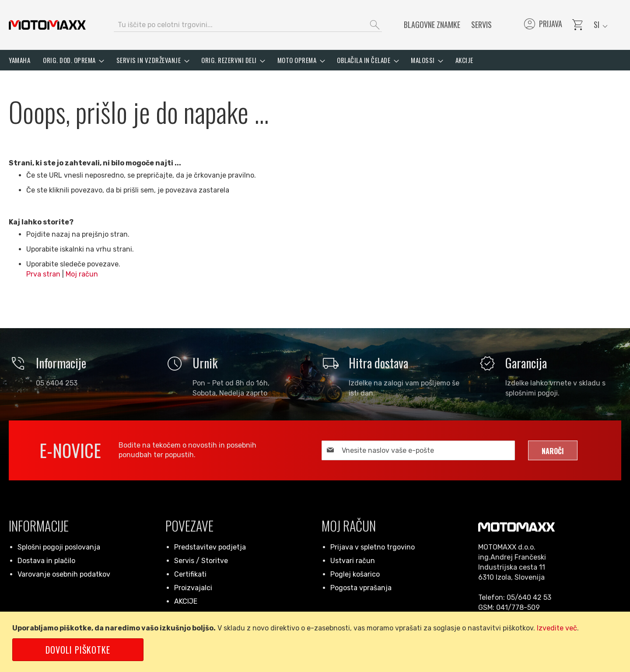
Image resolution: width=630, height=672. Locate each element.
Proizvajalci (193, 588)
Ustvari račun (353, 561)
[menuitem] (19, 60)
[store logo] (47, 25)
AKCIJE (186, 601)
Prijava (542, 25)
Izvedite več (557, 628)
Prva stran (43, 274)
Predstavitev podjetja (210, 547)
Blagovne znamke (432, 24)
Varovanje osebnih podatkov (64, 574)
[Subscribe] (553, 450)
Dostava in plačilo (46, 561)
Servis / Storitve (201, 561)
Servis (481, 24)
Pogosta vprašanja (361, 588)
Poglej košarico (355, 574)
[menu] (315, 60)
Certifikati (190, 574)
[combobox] (248, 25)
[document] (317, 642)
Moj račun (82, 274)
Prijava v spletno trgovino (373, 547)
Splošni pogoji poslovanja (59, 547)
